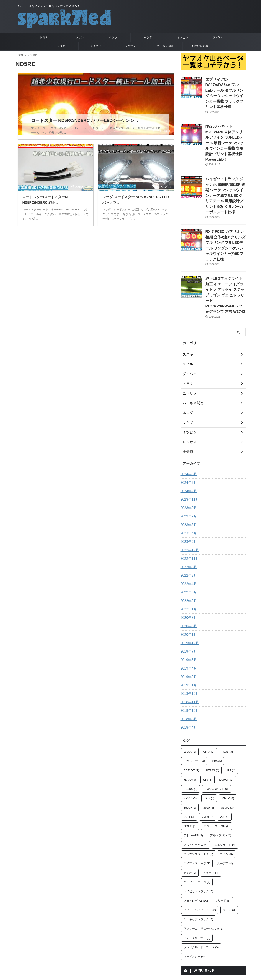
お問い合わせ (200, 46)
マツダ (148, 37)
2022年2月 (188, 555)
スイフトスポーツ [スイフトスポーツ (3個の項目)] (197, 818)
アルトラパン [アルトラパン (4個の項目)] (221, 790)
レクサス (130, 46)
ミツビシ (182, 37)
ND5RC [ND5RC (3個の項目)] (190, 743)
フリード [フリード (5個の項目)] (223, 855)
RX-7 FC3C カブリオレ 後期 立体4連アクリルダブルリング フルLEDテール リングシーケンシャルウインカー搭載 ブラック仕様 (225, 213)
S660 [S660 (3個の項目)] (208, 762)
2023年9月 (188, 462)
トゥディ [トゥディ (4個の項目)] (211, 827)
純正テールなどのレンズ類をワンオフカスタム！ (131, 947)
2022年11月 (189, 513)
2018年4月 (188, 682)
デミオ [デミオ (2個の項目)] (190, 827)
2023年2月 (188, 496)
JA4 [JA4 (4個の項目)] (231, 725)
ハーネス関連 (165, 46)
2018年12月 (189, 648)
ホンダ (113, 37)
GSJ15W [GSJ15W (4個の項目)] (191, 725)
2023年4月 (188, 488)
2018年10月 (189, 665)
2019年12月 (189, 597)
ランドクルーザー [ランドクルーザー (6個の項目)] (197, 892)
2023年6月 (188, 479)
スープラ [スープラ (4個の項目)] (225, 818)
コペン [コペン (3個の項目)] (226, 808)
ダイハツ (96, 46)
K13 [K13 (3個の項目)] (208, 734)
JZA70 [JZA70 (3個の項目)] (190, 734)
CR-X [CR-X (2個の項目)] (209, 706)
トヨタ (44, 37)
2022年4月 (188, 538)
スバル (217, 37)
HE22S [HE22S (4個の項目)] (213, 725)
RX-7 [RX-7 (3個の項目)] (209, 753)
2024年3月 (188, 437)
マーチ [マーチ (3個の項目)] (229, 864)
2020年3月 (188, 581)
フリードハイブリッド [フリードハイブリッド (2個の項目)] (200, 864)
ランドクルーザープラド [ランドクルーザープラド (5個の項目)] (201, 902)
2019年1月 (188, 640)
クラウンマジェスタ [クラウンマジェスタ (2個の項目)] (198, 808)
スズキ (61, 46)
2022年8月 (188, 521)
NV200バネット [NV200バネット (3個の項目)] (216, 743)
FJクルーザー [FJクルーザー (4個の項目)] (194, 715)
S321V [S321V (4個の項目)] (228, 753)
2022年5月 (188, 530)
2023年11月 (189, 454)
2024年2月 (188, 445)
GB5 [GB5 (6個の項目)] (217, 715)
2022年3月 (188, 547)
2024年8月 (188, 429)
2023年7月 (188, 471)
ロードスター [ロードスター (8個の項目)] (194, 911)
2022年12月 (189, 505)
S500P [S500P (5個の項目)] (190, 762)
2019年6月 (188, 614)
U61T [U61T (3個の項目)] (189, 771)
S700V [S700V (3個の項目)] (227, 762)
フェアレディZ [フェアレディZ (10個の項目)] (196, 855)
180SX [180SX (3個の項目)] (190, 706)
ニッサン (78, 37)
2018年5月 (188, 673)
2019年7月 (188, 606)
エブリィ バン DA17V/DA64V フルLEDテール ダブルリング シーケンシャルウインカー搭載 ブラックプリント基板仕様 (225, 89)
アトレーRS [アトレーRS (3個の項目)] (193, 790)
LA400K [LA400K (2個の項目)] (226, 734)
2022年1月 (188, 564)
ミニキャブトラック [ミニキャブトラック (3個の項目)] (198, 874)
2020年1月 (188, 589)
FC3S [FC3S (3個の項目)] (227, 706)
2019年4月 (188, 623)
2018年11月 (189, 657)
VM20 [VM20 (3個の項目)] (207, 771)
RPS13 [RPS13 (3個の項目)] (190, 753)
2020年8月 (188, 572)
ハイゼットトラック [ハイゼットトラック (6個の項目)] (198, 846)
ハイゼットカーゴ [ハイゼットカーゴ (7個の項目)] (197, 836)
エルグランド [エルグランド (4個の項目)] (225, 799)
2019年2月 (188, 631)
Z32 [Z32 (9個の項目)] (225, 771)
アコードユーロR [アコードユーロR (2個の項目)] (217, 780)
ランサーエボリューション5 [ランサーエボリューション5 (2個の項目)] (203, 883)
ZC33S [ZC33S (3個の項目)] (190, 780)
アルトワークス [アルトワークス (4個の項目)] (196, 799)
